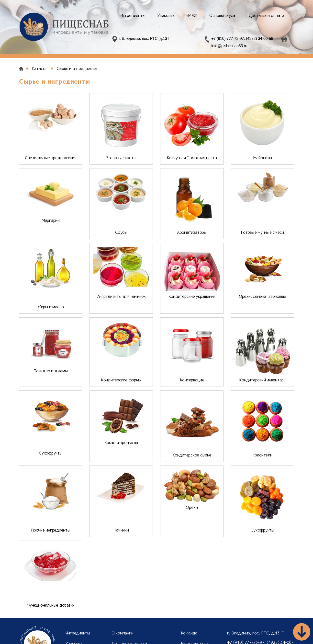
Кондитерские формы (121, 369)
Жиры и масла (51, 296)
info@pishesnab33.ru (229, 46)
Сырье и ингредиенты (77, 68)
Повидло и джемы (50, 369)
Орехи (192, 520)
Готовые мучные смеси (262, 232)
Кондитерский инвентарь (262, 369)
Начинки (121, 520)
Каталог (40, 68)
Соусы (121, 232)
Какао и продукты (121, 444)
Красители (263, 444)
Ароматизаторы (192, 232)
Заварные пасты (121, 158)
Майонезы (263, 158)
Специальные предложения (50, 158)
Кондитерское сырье (192, 444)
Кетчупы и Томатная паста (192, 158)
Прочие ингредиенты (51, 520)
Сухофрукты (51, 444)
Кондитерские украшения (192, 296)
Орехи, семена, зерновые (262, 296)
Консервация (192, 369)
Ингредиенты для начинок (121, 296)
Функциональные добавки (51, 576)
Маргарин (51, 232)
